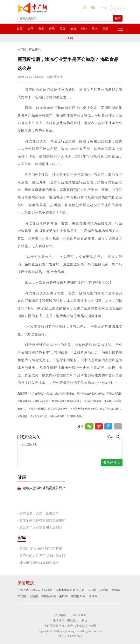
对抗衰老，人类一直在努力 (39, 513)
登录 (117, 8)
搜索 (118, 18)
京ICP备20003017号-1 (70, 636)
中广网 (22, 49)
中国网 (22, 596)
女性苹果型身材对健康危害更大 (42, 520)
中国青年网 (78, 596)
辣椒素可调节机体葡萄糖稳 (39, 563)
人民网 (104, 590)
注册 (104, 8)
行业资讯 (35, 49)
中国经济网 (49, 596)
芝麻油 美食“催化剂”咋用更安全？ (40, 549)
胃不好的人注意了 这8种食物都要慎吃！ (41, 556)
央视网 (92, 590)
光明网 (34, 596)
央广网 (63, 596)
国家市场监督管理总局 (70, 590)
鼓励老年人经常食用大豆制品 (41, 527)
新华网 (116, 590)
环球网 (93, 596)
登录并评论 (112, 462)
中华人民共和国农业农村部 (35, 590)
